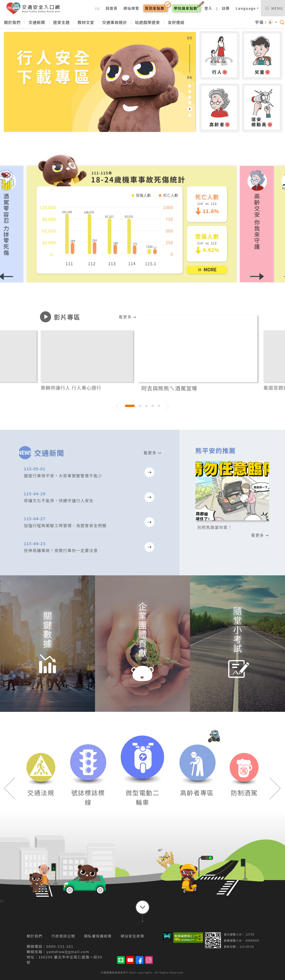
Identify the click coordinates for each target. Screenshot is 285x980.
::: (98, 8)
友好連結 (176, 22)
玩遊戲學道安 (147, 22)
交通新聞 (37, 22)
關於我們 (12, 22)
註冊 (226, 8)
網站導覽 (131, 8)
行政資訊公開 (63, 936)
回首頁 (112, 8)
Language (246, 8)
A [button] (270, 22)
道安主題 (61, 22)
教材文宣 (86, 22)
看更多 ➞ (128, 317)
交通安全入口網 (35, 8)
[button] (268, 224)
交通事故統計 (115, 22)
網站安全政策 (133, 936)
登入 (208, 8)
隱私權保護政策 (98, 936)
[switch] (273, 8)
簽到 (155, 8)
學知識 (186, 8)
